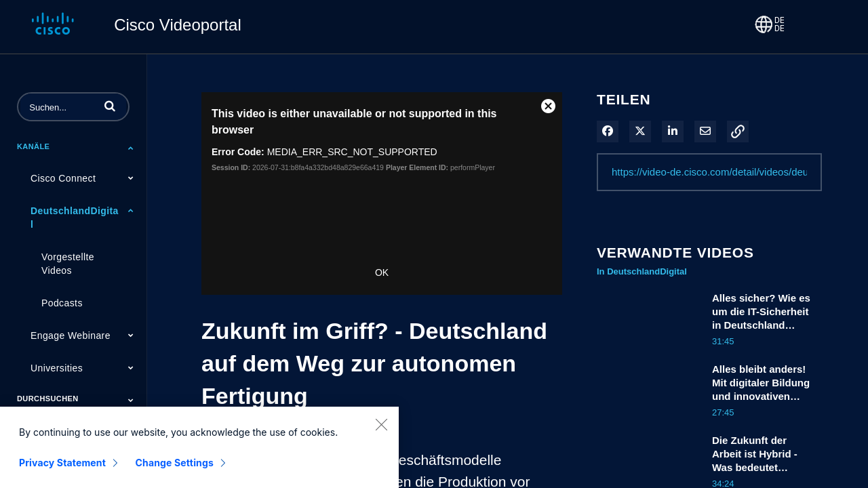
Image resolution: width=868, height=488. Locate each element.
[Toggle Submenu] (131, 148)
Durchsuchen (48, 399)
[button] (110, 106)
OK (382, 272)
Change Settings (175, 473)
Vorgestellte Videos (68, 264)
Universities (57, 368)
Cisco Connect (63, 178)
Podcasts (62, 303)
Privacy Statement (62, 473)
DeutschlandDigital (75, 218)
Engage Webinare (71, 335)
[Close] (381, 434)
